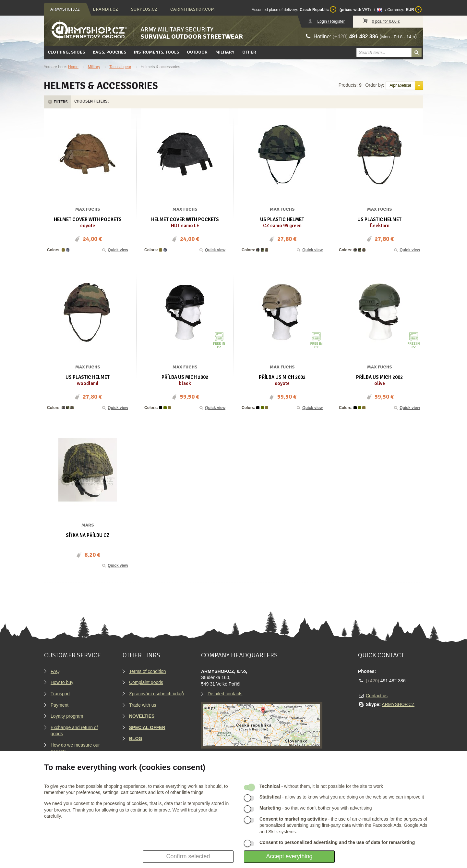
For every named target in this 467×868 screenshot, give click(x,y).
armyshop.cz (65, 9)
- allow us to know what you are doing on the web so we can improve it (342, 797)
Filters (57, 102)
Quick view (115, 250)
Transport (60, 694)
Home (73, 67)
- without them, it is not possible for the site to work (321, 786)
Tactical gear (120, 67)
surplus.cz (144, 9)
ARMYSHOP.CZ (398, 704)
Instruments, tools (156, 52)
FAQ (55, 671)
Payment (60, 705)
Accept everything (289, 856)
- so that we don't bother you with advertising (316, 808)
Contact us (377, 696)
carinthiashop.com (192, 9)
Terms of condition (148, 671)
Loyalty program (67, 716)
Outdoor (197, 52)
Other (249, 52)
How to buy (62, 682)
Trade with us (143, 705)
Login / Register (331, 21)
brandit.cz (105, 9)
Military (225, 52)
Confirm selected (188, 856)
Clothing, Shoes (66, 52)
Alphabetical (400, 85)
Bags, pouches (109, 52)
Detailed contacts (225, 694)
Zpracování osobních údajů (156, 694)
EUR (414, 9)
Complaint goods (146, 682)
